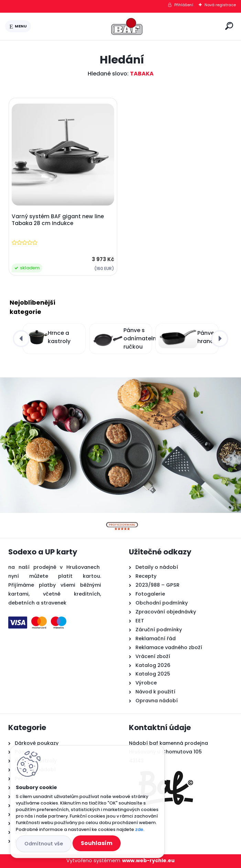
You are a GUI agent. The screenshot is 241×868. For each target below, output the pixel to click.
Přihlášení (184, 5)
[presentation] (21, 339)
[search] (229, 26)
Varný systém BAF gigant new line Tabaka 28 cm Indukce (58, 220)
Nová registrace (220, 5)
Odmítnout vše (44, 844)
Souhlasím (97, 843)
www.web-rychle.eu (148, 860)
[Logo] (127, 26)
